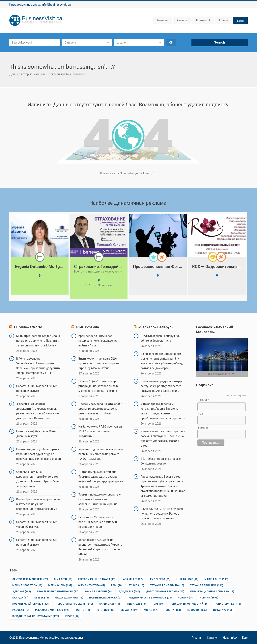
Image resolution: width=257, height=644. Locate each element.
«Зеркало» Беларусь (156, 327)
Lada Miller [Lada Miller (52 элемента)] (132, 579)
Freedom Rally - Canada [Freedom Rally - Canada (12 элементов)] (97, 579)
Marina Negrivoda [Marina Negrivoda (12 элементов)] (27, 585)
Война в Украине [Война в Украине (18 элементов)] (98, 592)
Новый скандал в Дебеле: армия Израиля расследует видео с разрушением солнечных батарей (39, 454)
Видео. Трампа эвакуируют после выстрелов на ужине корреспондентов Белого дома (38, 504)
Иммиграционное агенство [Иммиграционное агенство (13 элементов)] (212, 592)
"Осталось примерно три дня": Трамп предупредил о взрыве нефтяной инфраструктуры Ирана (101, 477)
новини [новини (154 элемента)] (172, 610)
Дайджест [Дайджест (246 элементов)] (129, 592)
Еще (222, 20)
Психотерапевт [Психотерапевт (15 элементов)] (228, 604)
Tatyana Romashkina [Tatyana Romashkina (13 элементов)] (167, 585)
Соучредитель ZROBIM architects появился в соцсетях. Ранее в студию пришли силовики (162, 514)
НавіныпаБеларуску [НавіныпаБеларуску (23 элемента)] (106, 598)
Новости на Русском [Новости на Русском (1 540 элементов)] (74, 604)
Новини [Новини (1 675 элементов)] (209, 598)
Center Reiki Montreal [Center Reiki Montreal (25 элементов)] (30, 579)
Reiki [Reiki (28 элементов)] (117, 585)
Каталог (182, 20)
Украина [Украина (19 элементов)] (129, 610)
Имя (200, 414)
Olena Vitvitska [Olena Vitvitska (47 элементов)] (91, 585)
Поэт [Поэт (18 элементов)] (158, 604)
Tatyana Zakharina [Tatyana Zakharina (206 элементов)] (207, 585)
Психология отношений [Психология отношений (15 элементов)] (189, 604)
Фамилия (203, 428)
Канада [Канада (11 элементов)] (20, 598)
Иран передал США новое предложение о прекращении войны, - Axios (98, 341)
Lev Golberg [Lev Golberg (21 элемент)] (159, 579)
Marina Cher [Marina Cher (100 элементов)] (216, 579)
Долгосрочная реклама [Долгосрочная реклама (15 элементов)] (165, 592)
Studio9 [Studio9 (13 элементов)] (136, 585)
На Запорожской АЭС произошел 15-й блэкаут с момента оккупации (100, 431)
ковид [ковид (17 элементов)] (151, 610)
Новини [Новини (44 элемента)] (186, 598)
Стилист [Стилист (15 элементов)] (106, 610)
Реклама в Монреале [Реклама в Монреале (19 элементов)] (52, 610)
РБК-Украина (88, 327)
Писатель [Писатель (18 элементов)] (136, 604)
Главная (162, 20)
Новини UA (203, 20)
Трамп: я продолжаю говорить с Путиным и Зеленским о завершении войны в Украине (100, 499)
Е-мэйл (203, 400)
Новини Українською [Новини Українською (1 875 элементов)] (31, 604)
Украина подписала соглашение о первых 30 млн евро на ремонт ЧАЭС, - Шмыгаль (101, 454)
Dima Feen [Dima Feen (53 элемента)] (63, 579)
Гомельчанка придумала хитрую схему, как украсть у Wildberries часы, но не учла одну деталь (162, 386)
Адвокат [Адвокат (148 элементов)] (22, 592)
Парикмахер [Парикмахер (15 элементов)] (110, 604)
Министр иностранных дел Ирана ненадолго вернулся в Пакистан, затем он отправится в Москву (38, 341)
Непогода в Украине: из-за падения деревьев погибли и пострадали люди (98, 522)
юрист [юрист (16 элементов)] (72, 616)
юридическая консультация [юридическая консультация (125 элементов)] (36, 616)
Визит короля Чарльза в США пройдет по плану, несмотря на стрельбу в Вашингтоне (99, 363)
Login (240, 20)
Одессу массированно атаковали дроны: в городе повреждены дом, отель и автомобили (100, 409)
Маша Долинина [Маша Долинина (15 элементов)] (69, 598)
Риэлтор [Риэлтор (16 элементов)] (83, 610)
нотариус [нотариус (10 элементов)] (222, 610)
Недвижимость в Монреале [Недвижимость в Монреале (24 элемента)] (150, 598)
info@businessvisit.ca (56, 5)
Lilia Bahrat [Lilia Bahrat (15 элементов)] (187, 579)
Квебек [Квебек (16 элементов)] (42, 598)
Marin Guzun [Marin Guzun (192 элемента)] (60, 585)
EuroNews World (28, 327)
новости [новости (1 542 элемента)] (197, 610)
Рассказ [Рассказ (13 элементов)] (21, 610)
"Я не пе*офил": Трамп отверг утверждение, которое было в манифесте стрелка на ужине (98, 386)
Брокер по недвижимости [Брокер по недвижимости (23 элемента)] (58, 592)
